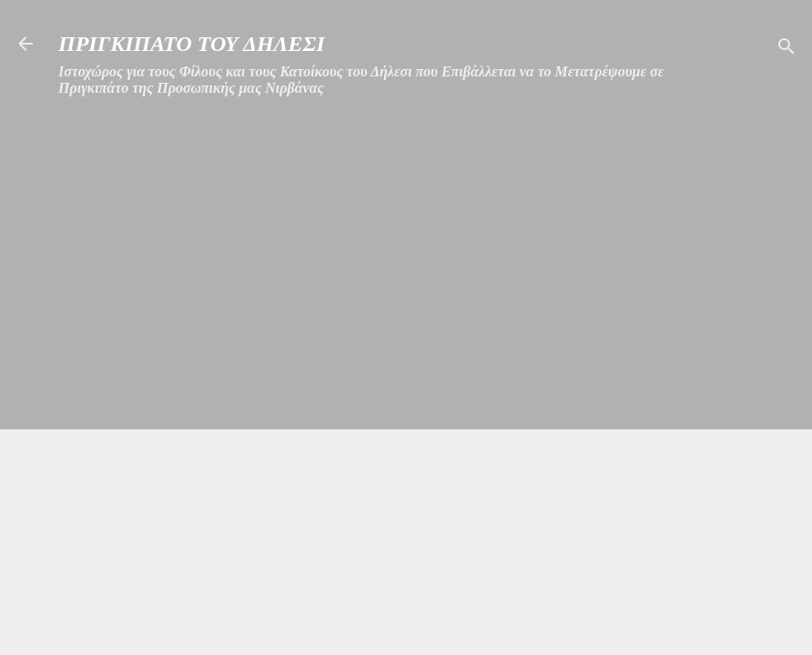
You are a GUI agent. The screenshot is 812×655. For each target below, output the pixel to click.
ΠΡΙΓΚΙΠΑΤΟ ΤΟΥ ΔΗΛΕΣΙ (192, 44)
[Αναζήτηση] (787, 50)
